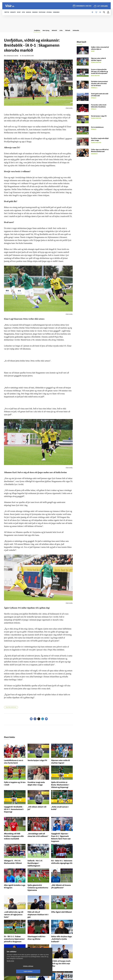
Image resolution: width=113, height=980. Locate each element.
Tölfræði (70, 30)
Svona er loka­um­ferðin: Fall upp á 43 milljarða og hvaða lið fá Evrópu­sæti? (99, 72)
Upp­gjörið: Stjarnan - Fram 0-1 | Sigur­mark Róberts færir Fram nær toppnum (62, 829)
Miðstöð (54, 30)
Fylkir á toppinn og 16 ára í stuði (15, 781)
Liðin (62, 30)
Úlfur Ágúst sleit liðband (59, 894)
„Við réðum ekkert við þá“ (36, 804)
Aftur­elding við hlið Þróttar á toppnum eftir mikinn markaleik (14, 829)
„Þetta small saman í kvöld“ (60, 804)
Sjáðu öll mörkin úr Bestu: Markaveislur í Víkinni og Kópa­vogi (62, 783)
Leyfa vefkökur (40, 971)
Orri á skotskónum (97, 127)
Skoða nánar (10, 966)
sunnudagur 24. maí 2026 (84, 6)
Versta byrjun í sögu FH (35, 760)
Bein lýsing (44, 30)
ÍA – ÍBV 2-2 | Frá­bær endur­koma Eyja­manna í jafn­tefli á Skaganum (13, 917)
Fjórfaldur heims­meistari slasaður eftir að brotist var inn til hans (99, 84)
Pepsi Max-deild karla (11, 707)
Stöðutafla (79, 30)
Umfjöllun (34, 30)
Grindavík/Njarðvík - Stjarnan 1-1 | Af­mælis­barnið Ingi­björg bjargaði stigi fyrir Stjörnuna (62, 964)
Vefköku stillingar (16, 971)
